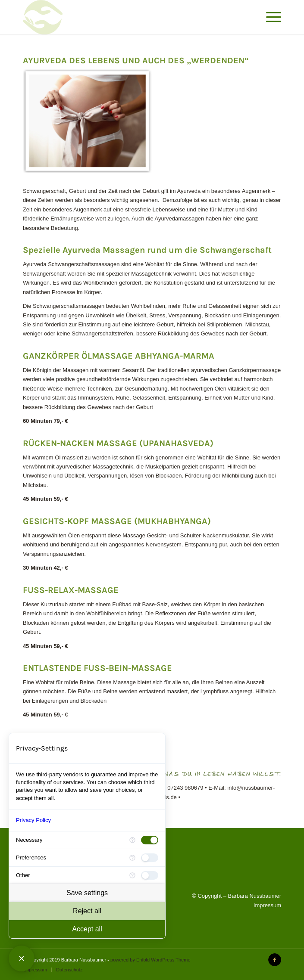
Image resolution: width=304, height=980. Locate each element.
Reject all (87, 911)
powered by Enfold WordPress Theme (150, 960)
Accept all (87, 929)
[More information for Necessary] (132, 840)
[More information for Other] (132, 875)
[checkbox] (150, 840)
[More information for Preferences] (132, 858)
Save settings (87, 893)
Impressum (267, 905)
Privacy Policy (33, 820)
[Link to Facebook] (275, 960)
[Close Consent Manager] (22, 958)
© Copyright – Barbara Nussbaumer (237, 896)
